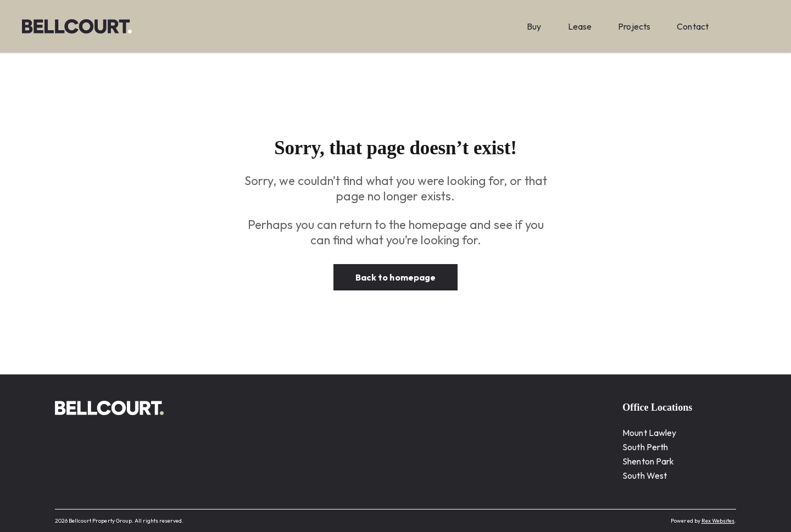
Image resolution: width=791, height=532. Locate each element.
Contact (693, 26)
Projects (634, 26)
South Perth (645, 447)
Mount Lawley (649, 433)
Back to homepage (396, 277)
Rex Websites (718, 521)
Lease (580, 26)
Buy (534, 26)
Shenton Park (648, 461)
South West (645, 475)
